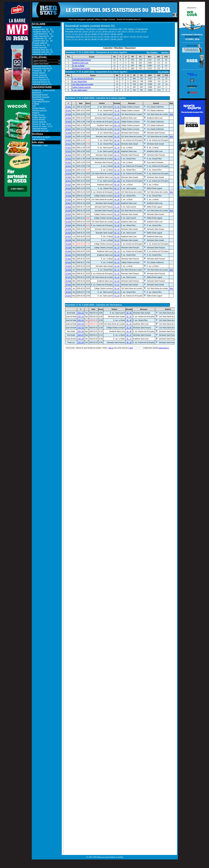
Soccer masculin (39, 122)
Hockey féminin (39, 73)
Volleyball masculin (40, 131)
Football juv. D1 (39, 45)
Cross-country (49, 90)
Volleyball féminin (40, 129)
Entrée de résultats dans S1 (129, 19)
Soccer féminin (39, 120)
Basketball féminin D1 (42, 66)
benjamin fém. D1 (40, 29)
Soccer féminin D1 (40, 77)
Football (36, 104)
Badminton (37, 93)
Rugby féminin (38, 115)
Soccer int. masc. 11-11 (42, 126)
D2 (51, 29)
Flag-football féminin (41, 102)
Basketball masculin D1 (42, 68)
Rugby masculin (39, 117)
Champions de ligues (41, 137)
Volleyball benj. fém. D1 (42, 50)
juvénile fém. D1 (40, 38)
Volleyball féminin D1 (41, 82)
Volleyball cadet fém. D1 (43, 52)
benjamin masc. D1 (41, 32)
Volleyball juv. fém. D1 (42, 54)
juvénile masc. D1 (40, 41)
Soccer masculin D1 (41, 80)
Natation (36, 113)
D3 (49, 71)
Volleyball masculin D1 (42, 84)
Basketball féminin (40, 95)
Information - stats (40, 145)
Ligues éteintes (39, 139)
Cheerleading (38, 99)
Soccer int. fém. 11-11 (42, 124)
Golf (34, 106)
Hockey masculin (40, 48)
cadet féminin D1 (40, 34)
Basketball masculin (41, 97)
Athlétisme (37, 90)
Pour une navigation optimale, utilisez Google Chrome (92, 19)
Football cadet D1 (40, 43)
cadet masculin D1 (41, 36)
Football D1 (37, 71)
